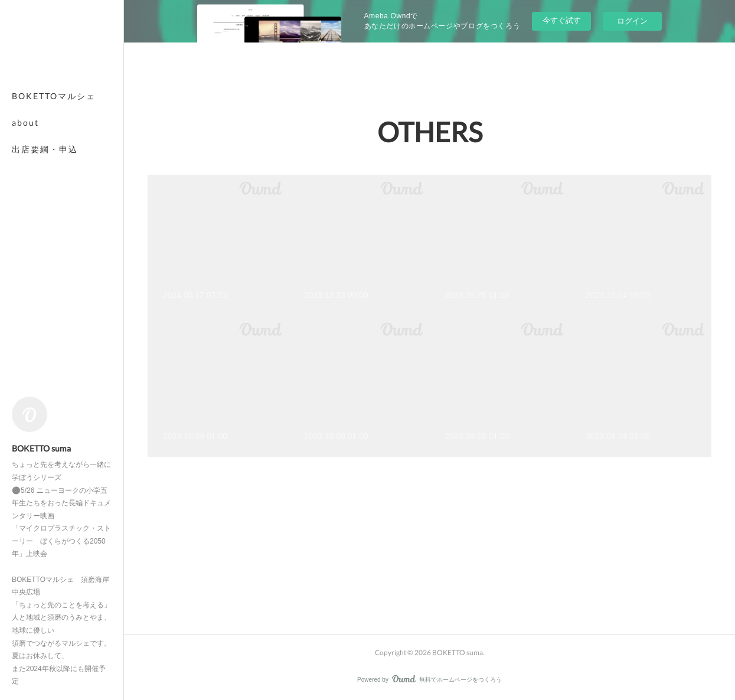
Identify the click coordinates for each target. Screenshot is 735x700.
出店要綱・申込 (45, 149)
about (25, 122)
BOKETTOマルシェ (54, 96)
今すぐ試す (562, 20)
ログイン (632, 21)
